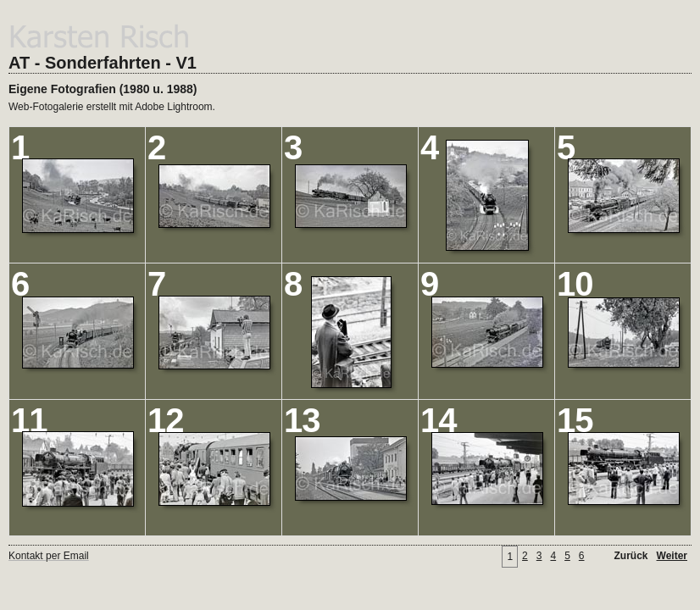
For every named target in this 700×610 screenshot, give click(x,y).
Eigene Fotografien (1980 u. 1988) (103, 89)
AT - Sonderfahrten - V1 (103, 63)
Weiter (672, 556)
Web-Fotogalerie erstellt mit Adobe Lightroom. (112, 107)
